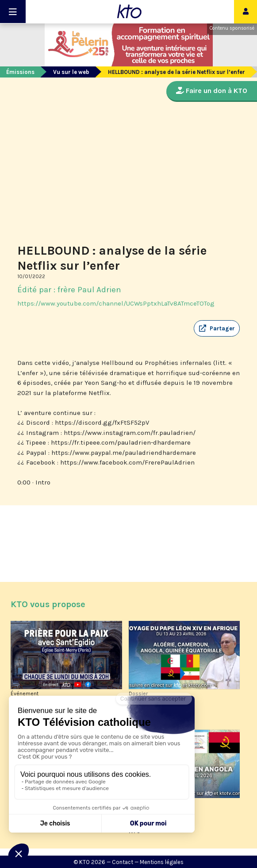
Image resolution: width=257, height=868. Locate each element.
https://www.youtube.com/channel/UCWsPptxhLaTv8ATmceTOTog (116, 303)
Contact (123, 862)
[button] (217, 329)
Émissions (20, 72)
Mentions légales (162, 862)
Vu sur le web (71, 72)
